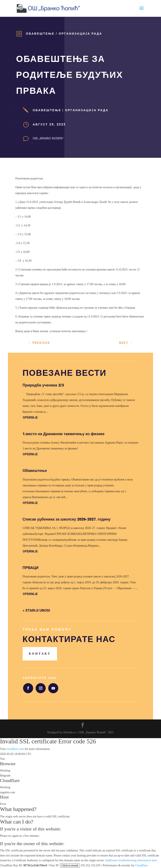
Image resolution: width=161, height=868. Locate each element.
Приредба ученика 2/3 (43, 385)
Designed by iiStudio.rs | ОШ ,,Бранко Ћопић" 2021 (81, 732)
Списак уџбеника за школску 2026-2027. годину (67, 519)
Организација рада (80, 34)
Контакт (40, 654)
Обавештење (40, 34)
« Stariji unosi (36, 610)
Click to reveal (70, 865)
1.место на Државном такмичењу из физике (64, 434)
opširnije (30, 418)
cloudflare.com (15, 749)
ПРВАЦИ (31, 568)
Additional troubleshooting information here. (131, 860)
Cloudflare (10, 780)
